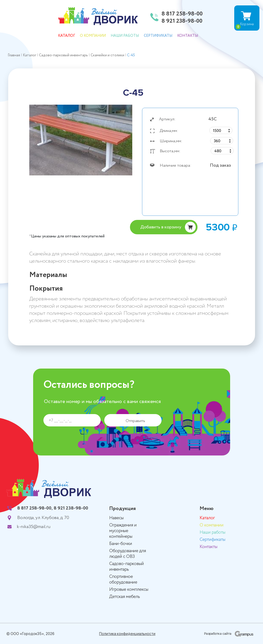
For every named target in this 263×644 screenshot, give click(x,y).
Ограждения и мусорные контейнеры (123, 531)
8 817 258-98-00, (35, 508)
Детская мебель (124, 597)
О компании (93, 36)
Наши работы (125, 36)
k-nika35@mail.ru (34, 527)
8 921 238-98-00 (182, 21)
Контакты (188, 36)
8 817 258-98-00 (182, 14)
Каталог (67, 36)
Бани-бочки (121, 544)
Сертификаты (158, 36)
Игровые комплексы (129, 590)
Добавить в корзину (161, 227)
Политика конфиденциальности (127, 634)
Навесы (116, 518)
